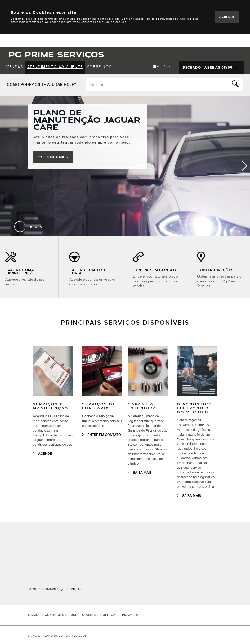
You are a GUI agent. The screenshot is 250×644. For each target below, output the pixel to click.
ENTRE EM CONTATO (104, 435)
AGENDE (45, 454)
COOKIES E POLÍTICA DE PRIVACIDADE (113, 615)
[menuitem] (15, 67)
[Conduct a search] (157, 84)
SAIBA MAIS (60, 158)
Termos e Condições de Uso (53, 615)
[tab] (31, 227)
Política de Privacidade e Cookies (168, 19)
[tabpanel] (125, 166)
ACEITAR (227, 17)
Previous (5, 166)
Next (245, 166)
